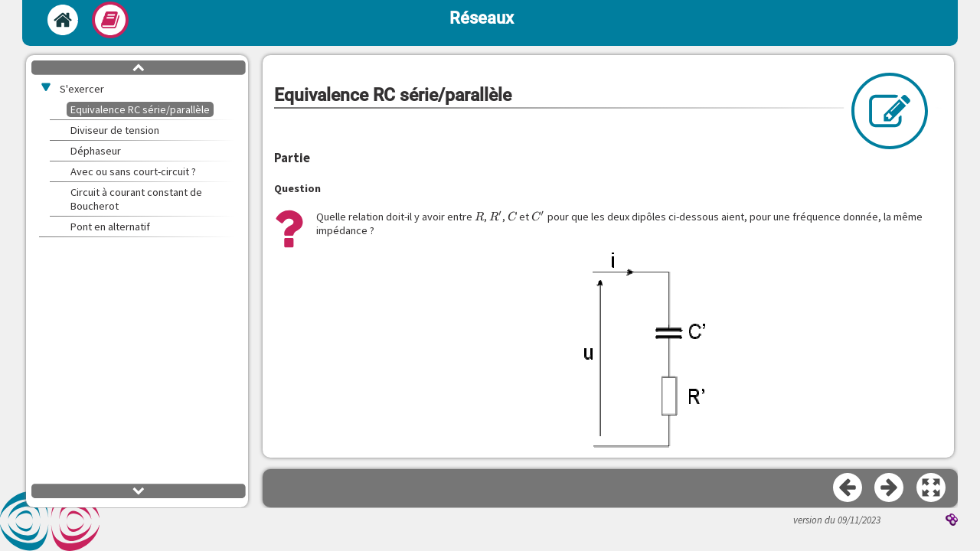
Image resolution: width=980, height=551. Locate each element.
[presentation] (479, 217)
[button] (932, 488)
